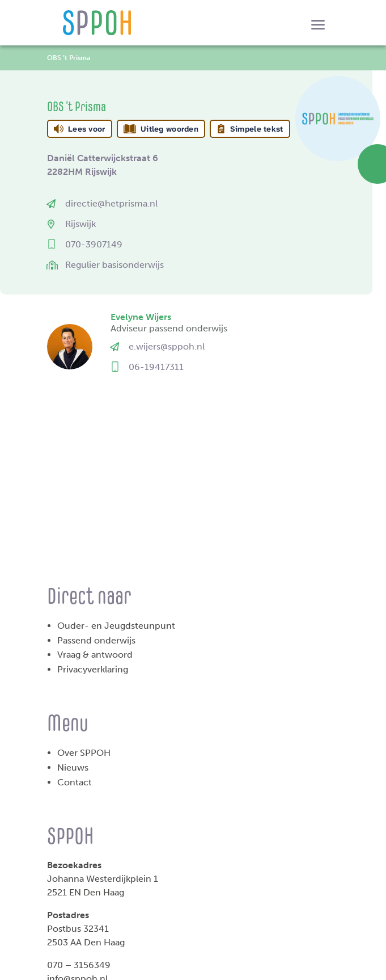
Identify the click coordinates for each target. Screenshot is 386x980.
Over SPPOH (84, 753)
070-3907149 (94, 244)
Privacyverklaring (93, 669)
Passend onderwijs (96, 640)
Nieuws (73, 767)
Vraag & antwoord (95, 655)
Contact (75, 782)
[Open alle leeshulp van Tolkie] (306, 129)
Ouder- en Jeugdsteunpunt (116, 626)
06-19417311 (156, 367)
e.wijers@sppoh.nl (167, 346)
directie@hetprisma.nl (111, 203)
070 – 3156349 (79, 965)
